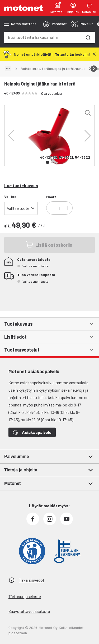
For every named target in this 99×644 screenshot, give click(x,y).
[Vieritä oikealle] (94, 69)
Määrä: (52, 197)
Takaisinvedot (32, 580)
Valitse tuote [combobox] (18, 208)
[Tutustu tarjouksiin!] (72, 54)
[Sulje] (94, 54)
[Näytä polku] (8, 69)
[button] (11, 136)
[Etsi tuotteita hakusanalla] (88, 37)
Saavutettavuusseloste (29, 611)
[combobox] (43, 37)
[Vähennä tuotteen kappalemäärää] (51, 208)
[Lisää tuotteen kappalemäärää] (68, 208)
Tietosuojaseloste (25, 596)
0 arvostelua (51, 93)
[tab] (55, 24)
